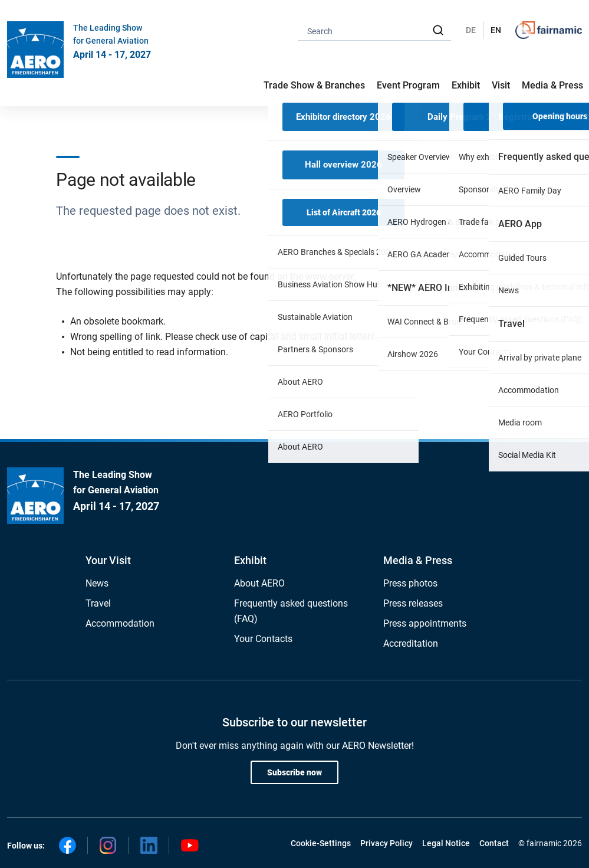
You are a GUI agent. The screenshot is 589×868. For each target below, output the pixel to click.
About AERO (259, 583)
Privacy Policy (386, 843)
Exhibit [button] (466, 85)
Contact (494, 843)
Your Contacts (263, 639)
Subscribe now (294, 772)
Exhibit (250, 560)
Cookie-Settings (321, 843)
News (97, 583)
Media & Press (552, 85)
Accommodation (120, 623)
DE (471, 30)
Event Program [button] (408, 85)
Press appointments (425, 623)
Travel (98, 603)
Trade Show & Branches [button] (314, 85)
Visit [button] (501, 85)
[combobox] (374, 30)
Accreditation (411, 643)
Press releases (413, 603)
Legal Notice (446, 843)
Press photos (410, 583)
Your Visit (108, 560)
